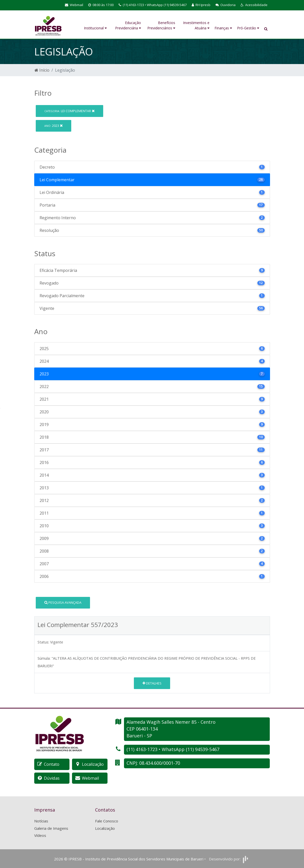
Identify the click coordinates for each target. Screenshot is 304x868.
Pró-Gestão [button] (248, 28)
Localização (105, 828)
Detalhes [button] (152, 683)
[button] (254, 5)
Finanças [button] (223, 28)
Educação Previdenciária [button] (128, 25)
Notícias (41, 821)
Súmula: (44, 658)
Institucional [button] (95, 28)
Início (42, 70)
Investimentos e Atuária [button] (196, 25)
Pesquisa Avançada (63, 602)
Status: (43, 642)
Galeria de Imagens (51, 828)
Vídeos (40, 835)
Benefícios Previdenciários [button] (161, 25)
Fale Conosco (107, 821)
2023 (53, 126)
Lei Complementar (69, 111)
